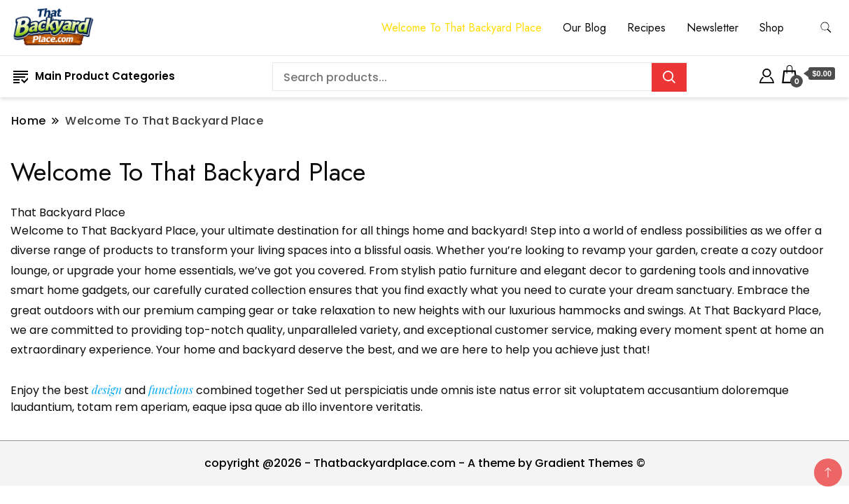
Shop (772, 28)
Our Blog (584, 28)
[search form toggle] (826, 28)
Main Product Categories (94, 76)
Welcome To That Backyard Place (462, 28)
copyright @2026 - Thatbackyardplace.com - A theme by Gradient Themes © (425, 463)
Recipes (646, 28)
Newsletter (713, 28)
